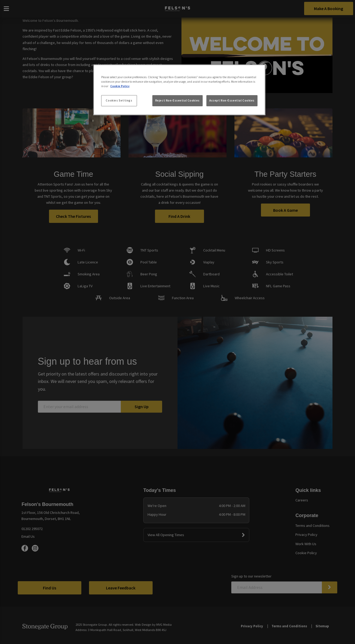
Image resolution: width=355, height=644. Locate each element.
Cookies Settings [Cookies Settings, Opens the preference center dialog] (119, 100)
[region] (179, 90)
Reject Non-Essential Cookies (177, 100)
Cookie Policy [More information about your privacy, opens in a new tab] (120, 86)
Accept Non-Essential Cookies (232, 100)
